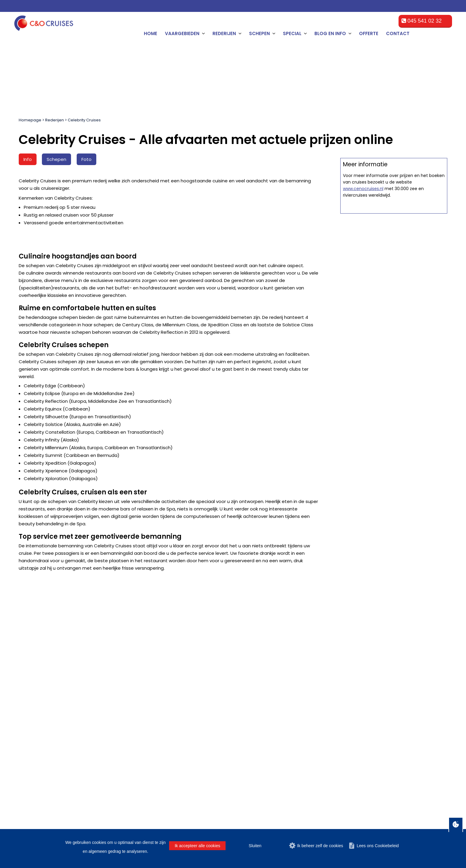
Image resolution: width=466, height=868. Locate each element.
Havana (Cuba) (149, 766)
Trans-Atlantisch (38, 751)
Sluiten (255, 846)
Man (240, 628)
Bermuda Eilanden (41, 701)
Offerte (369, 33)
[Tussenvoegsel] (91, 630)
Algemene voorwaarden (306, 810)
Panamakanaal (37, 744)
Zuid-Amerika (36, 737)
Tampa (140, 716)
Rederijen (55, 120)
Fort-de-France (149, 744)
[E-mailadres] (199, 630)
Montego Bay (147, 758)
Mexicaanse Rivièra (42, 694)
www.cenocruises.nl (363, 372)
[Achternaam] (137, 630)
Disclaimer (346, 810)
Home (151, 33)
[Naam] (45, 630)
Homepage (30, 120)
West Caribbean (38, 730)
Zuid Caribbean (38, 716)
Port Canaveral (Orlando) (159, 708)
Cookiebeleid (374, 810)
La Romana (145, 773)
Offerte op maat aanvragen (394, 269)
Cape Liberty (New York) (158, 730)
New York (143, 723)
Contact (398, 33)
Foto (86, 159)
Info (28, 159)
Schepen (56, 159)
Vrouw (260, 628)
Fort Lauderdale (149, 701)
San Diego (144, 737)
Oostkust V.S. (36, 708)
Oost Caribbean (38, 723)
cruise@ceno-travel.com (388, 727)
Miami (140, 694)
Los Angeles (146, 751)
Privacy (399, 810)
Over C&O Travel (428, 810)
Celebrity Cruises (84, 120)
